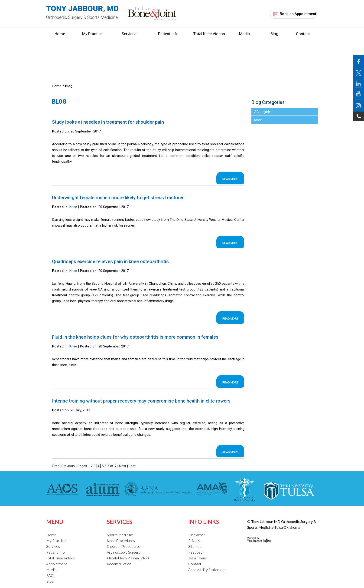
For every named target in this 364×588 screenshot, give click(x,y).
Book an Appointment (298, 14)
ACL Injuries (263, 112)
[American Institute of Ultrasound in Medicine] (102, 490)
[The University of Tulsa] (289, 490)
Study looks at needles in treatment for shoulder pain (108, 122)
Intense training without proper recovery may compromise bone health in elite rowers (141, 401)
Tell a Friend (198, 558)
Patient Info (168, 34)
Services (129, 34)
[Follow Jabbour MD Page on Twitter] (359, 73)
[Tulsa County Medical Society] (245, 490)
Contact (303, 34)
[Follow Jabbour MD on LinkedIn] (359, 83)
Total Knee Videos (209, 34)
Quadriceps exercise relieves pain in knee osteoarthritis (110, 261)
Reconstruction (119, 564)
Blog (274, 34)
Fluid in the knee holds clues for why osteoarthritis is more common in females (135, 337)
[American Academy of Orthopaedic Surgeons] (63, 490)
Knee (73, 207)
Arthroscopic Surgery (124, 552)
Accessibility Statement (207, 570)
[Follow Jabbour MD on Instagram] (359, 106)
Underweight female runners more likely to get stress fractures (118, 198)
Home (60, 34)
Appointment (57, 564)
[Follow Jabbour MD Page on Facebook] (359, 61)
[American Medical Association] (211, 490)
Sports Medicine (120, 535)
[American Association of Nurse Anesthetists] (158, 490)
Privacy (194, 540)
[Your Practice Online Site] (259, 536)
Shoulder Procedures (124, 546)
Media (244, 34)
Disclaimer (197, 535)
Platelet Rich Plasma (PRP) (128, 558)
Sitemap (195, 546)
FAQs (51, 575)
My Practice (92, 34)
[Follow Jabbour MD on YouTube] (359, 94)
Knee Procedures (121, 540)
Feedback (196, 552)
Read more (230, 179)
